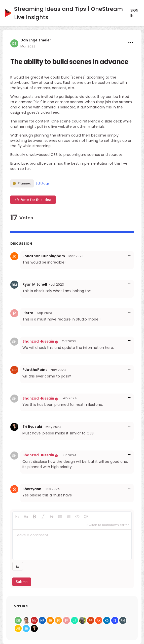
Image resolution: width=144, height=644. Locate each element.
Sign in (134, 13)
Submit (22, 582)
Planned (22, 183)
